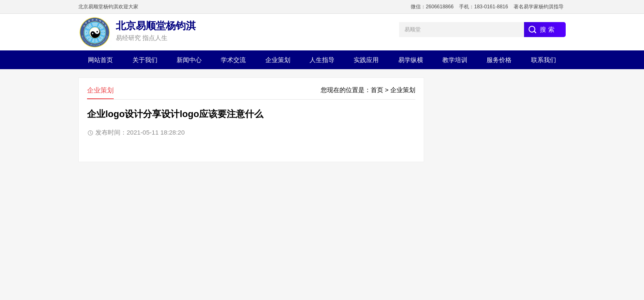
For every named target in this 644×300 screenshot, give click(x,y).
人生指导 (322, 60)
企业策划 (278, 60)
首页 (377, 90)
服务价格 (499, 60)
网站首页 (100, 60)
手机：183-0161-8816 (483, 7)
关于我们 (145, 60)
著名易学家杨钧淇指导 (539, 7)
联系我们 (544, 60)
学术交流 (233, 60)
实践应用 (366, 60)
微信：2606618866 (432, 7)
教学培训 (455, 60)
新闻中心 (189, 60)
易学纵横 (411, 60)
